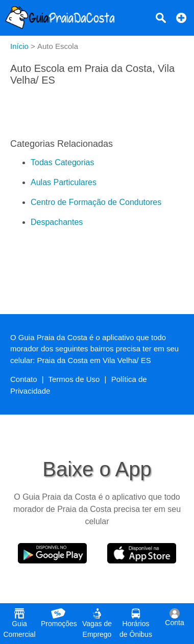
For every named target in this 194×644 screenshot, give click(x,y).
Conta (174, 617)
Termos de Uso (74, 379)
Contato (24, 379)
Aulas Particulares (64, 182)
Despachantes (57, 222)
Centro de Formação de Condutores (96, 202)
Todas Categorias (63, 162)
